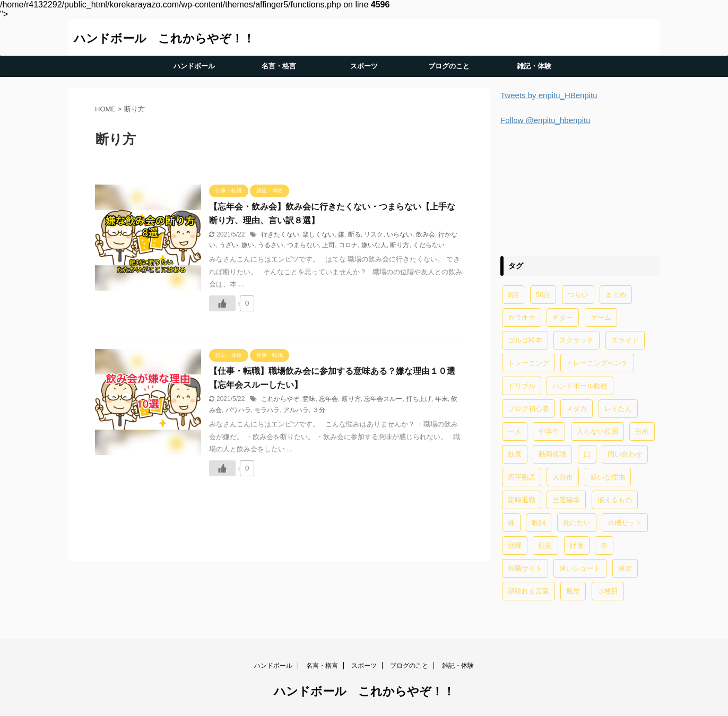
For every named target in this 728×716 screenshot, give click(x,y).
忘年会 (328, 399)
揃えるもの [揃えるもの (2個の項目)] (615, 500)
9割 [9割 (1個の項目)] (513, 295)
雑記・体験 (534, 66)
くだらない (429, 245)
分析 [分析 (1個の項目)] (642, 431)
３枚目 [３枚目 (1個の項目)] (608, 591)
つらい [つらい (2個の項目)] (578, 295)
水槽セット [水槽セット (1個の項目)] (625, 523)
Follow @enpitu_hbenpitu (545, 120)
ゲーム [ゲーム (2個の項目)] (601, 317)
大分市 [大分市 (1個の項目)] (563, 477)
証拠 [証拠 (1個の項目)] (545, 545)
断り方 (400, 245)
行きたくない (280, 234)
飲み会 (426, 234)
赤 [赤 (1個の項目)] (604, 545)
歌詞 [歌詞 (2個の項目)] (539, 523)
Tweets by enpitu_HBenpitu (549, 95)
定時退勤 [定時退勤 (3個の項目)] (522, 500)
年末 (441, 399)
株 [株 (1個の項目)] (511, 523)
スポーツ (364, 66)
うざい (229, 245)
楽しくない (318, 234)
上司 (328, 245)
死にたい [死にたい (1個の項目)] (577, 523)
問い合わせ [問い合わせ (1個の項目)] (625, 454)
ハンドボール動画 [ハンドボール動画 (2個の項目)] (580, 386)
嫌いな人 (374, 245)
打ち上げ (419, 399)
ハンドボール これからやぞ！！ (164, 38)
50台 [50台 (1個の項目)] (543, 295)
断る (354, 234)
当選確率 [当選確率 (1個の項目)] (566, 500)
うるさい (271, 245)
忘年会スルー (383, 399)
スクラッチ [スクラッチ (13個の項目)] (577, 340)
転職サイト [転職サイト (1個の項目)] (525, 568)
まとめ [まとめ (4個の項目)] (616, 295)
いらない (400, 234)
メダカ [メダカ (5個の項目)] (577, 409)
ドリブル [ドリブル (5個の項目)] (522, 386)
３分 (319, 410)
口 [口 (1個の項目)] (587, 454)
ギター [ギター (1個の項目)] (563, 317)
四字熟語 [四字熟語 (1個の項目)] (522, 477)
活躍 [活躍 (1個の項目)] (515, 545)
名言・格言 (279, 66)
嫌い (248, 245)
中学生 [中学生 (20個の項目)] (549, 431)
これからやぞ (280, 399)
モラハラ (267, 410)
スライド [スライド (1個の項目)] (625, 340)
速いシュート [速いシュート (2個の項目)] (580, 568)
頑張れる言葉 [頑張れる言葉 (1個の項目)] (528, 591)
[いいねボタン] (222, 303)
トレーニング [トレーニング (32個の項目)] (528, 363)
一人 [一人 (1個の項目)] (515, 431)
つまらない (303, 245)
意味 (309, 399)
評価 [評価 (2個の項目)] (577, 545)
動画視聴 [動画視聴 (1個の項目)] (552, 454)
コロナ (348, 245)
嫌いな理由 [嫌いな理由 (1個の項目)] (608, 477)
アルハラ (296, 410)
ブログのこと (449, 66)
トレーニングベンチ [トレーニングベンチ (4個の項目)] (597, 363)
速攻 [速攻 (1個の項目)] (625, 568)
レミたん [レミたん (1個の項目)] (618, 409)
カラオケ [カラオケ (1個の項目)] (522, 317)
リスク (374, 234)
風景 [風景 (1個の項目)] (573, 591)
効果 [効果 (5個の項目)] (515, 454)
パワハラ (238, 410)
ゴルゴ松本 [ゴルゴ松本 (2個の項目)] (525, 340)
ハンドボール (194, 66)
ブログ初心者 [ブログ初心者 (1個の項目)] (528, 409)
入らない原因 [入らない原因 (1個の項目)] (597, 431)
